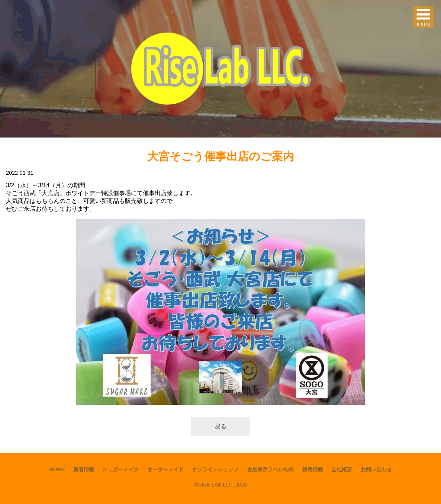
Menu (424, 12)
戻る (221, 426)
